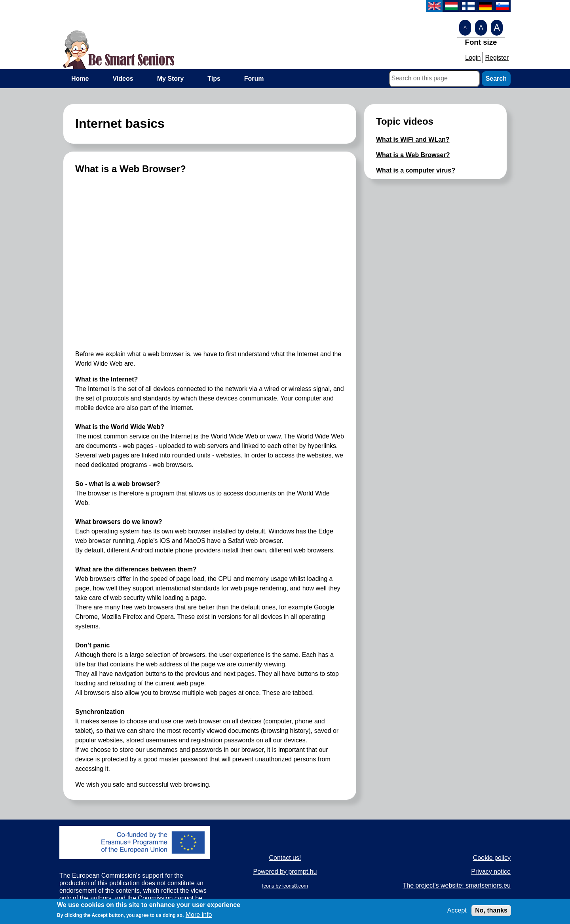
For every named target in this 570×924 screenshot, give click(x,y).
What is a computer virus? (416, 170)
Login (473, 58)
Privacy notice (491, 872)
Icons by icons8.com (285, 886)
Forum (254, 79)
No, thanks (491, 910)
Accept (457, 910)
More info (199, 915)
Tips (214, 79)
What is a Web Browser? (413, 155)
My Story (171, 79)
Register (497, 58)
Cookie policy (492, 858)
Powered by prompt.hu (285, 872)
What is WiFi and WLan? (413, 139)
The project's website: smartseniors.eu (457, 885)
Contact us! (285, 858)
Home (80, 79)
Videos (123, 79)
